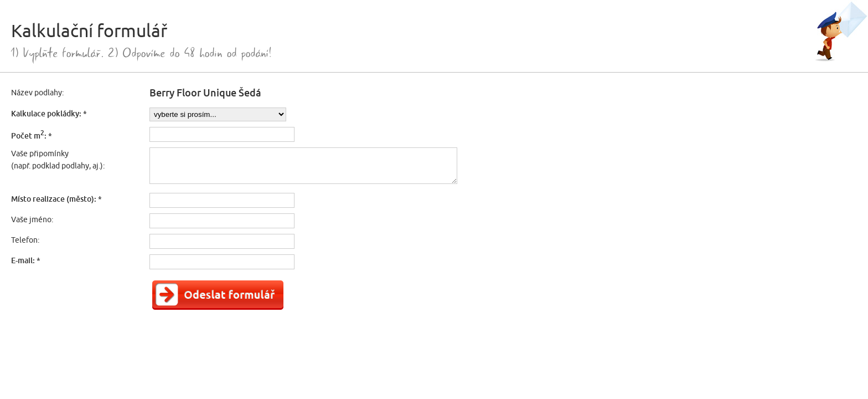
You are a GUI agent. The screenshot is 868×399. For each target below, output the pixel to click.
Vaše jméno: (32, 219)
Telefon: (25, 240)
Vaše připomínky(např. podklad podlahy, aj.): (58, 160)
